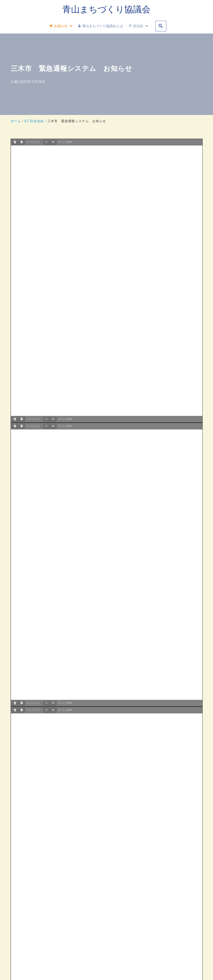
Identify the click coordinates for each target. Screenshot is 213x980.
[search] (161, 26)
